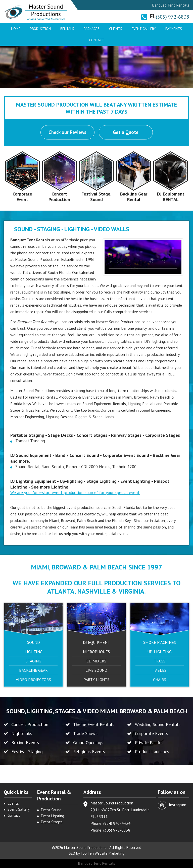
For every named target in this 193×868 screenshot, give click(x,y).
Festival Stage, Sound (96, 197)
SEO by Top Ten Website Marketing (97, 854)
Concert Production (59, 197)
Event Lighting (53, 816)
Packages (92, 29)
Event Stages (52, 822)
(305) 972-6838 (173, 17)
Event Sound (51, 810)
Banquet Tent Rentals (96, 863)
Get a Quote (126, 132)
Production (40, 29)
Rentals (67, 29)
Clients (116, 29)
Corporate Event (22, 197)
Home (16, 29)
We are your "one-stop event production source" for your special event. (75, 493)
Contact (96, 40)
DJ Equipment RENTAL (171, 197)
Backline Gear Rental (134, 197)
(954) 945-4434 (117, 824)
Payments (174, 29)
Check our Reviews (67, 132)
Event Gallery (144, 29)
